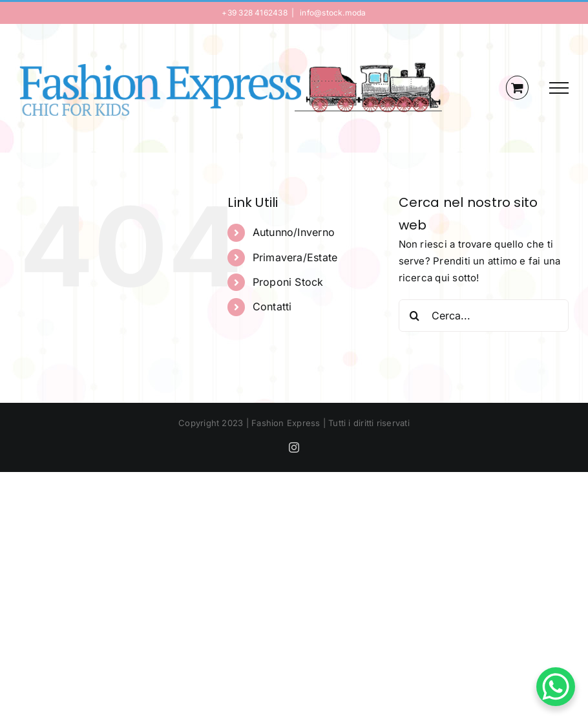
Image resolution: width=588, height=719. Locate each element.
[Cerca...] (484, 316)
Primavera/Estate (295, 257)
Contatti (272, 306)
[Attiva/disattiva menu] (559, 88)
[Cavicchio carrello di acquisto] (517, 88)
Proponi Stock (288, 282)
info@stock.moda (332, 13)
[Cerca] (415, 316)
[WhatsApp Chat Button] (556, 687)
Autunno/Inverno (294, 232)
